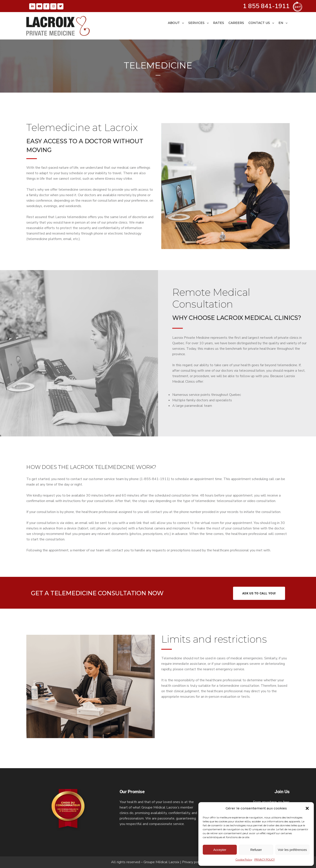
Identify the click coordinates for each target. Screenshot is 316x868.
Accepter (220, 850)
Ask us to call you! (259, 593)
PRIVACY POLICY (265, 860)
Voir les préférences (292, 850)
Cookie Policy (244, 860)
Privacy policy (193, 862)
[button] (307, 808)
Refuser (256, 850)
